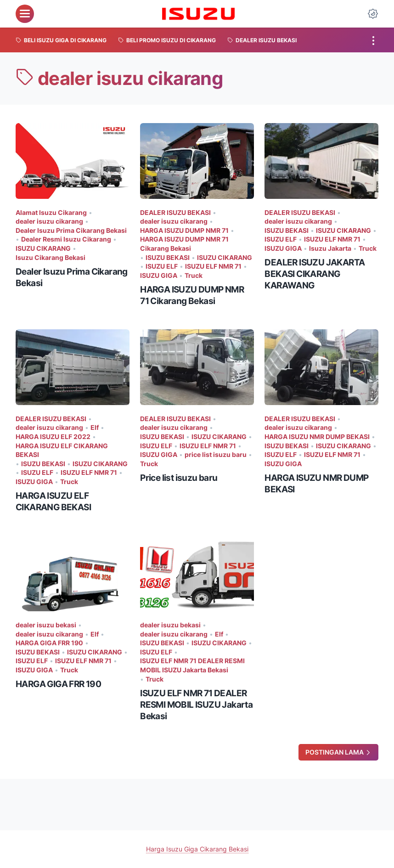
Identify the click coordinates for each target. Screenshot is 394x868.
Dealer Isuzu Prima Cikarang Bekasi (71, 230)
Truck (194, 275)
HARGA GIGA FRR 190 (49, 643)
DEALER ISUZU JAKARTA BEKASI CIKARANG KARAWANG (315, 274)
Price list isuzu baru (179, 478)
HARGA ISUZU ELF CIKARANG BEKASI (62, 450)
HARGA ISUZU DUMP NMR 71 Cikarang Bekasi (184, 244)
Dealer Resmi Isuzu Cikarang (66, 239)
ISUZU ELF (162, 266)
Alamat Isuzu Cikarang (51, 212)
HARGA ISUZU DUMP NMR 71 (184, 230)
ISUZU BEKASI (168, 257)
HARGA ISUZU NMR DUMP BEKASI (317, 437)
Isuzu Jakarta (330, 248)
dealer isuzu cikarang (49, 221)
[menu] (25, 14)
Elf (95, 427)
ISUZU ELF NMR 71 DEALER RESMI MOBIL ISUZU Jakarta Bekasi (192, 665)
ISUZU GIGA (159, 275)
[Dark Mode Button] (373, 14)
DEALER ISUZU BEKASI (175, 212)
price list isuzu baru (216, 454)
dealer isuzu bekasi (46, 625)
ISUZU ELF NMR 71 (213, 266)
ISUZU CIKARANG (43, 248)
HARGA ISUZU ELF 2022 (53, 437)
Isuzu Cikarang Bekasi (51, 257)
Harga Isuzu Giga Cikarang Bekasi (197, 849)
